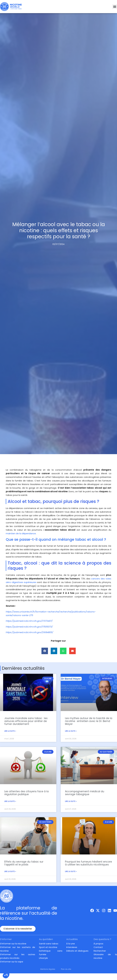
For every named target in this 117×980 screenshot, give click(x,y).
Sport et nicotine (48, 947)
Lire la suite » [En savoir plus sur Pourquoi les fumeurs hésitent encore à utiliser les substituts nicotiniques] (71, 871)
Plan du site (66, 969)
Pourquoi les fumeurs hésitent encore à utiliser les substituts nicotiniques (88, 863)
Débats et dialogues (77, 951)
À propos (98, 944)
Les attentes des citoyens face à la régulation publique (27, 793)
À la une (71, 944)
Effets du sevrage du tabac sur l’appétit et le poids (24, 863)
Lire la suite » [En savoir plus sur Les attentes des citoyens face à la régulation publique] (10, 801)
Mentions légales (48, 969)
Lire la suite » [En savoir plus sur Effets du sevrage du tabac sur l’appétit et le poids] (10, 871)
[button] (115, 7)
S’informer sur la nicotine (13, 944)
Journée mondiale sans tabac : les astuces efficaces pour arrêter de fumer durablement (26, 721)
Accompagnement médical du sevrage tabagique (85, 793)
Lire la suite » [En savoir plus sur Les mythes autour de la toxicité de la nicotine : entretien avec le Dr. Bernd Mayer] (71, 731)
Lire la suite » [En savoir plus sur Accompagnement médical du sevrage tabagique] (71, 801)
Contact (98, 947)
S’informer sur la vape (12, 962)
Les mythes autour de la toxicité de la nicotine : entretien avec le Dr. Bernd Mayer (89, 721)
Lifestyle (43, 958)
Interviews (72, 947)
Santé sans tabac (49, 944)
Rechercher (100, 951)
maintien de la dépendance (21, 533)
